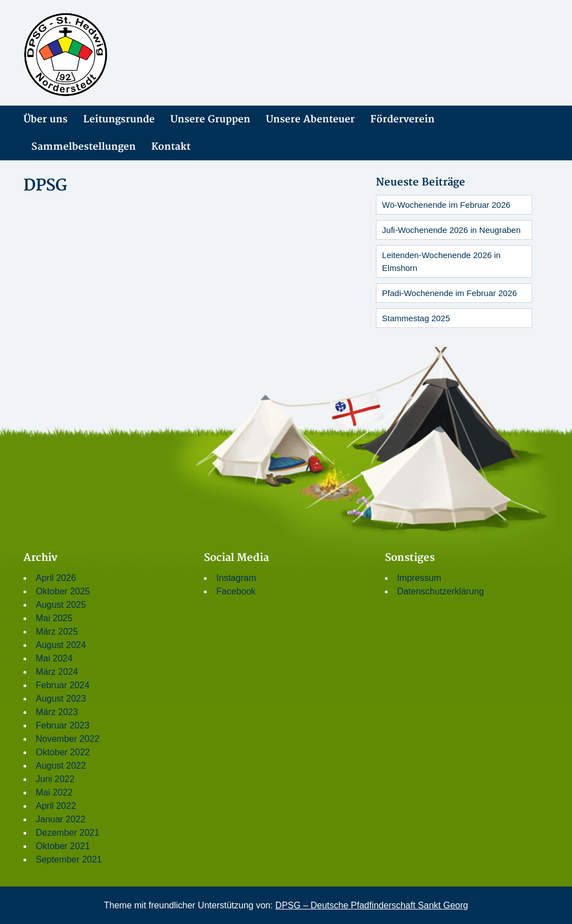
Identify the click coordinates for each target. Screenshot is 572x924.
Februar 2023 (63, 725)
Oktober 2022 (63, 752)
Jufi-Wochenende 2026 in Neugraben (451, 230)
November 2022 (68, 739)
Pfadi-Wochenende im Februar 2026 (450, 293)
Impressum (419, 578)
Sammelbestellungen (84, 147)
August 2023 (61, 699)
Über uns (46, 119)
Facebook (236, 591)
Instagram (236, 578)
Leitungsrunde (119, 119)
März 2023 (57, 712)
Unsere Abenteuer (310, 119)
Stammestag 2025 (416, 318)
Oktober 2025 (63, 591)
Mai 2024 (54, 658)
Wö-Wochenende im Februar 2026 (446, 205)
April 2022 (56, 806)
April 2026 (56, 578)
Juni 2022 (55, 779)
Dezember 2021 (68, 833)
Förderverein (402, 119)
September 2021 (69, 859)
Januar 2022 (61, 819)
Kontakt (171, 147)
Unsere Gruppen (210, 119)
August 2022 (61, 766)
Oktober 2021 (63, 846)
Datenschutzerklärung (441, 591)
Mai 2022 (54, 792)
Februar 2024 (63, 685)
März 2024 (57, 672)
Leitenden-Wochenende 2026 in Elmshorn (441, 261)
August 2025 (61, 605)
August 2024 (61, 645)
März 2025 (57, 632)
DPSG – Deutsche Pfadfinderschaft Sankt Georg (372, 905)
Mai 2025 (54, 618)
